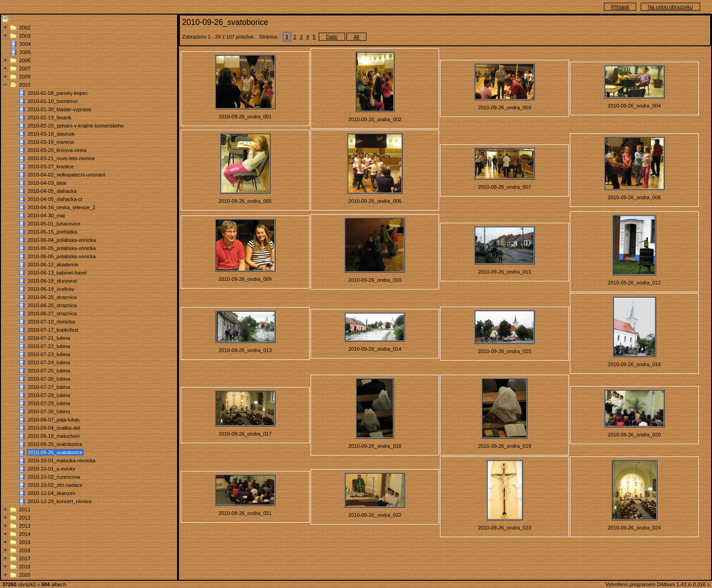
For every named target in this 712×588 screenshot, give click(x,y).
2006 (25, 60)
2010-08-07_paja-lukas (54, 420)
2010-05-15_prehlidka (52, 232)
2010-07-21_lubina (49, 338)
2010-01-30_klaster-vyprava (59, 109)
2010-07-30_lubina (49, 412)
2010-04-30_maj (46, 216)
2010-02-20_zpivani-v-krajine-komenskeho (76, 126)
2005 (25, 52)
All (356, 37)
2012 (25, 518)
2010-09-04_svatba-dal (54, 428)
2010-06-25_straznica (52, 297)
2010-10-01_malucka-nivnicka (62, 461)
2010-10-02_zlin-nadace (55, 485)
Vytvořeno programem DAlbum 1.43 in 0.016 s (658, 584)
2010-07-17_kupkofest (53, 330)
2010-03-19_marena (51, 142)
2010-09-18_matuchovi (54, 436)
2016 (25, 550)
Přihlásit (620, 7)
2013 (25, 526)
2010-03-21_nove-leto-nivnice (61, 158)
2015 (25, 542)
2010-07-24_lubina (49, 363)
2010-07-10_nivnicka (51, 322)
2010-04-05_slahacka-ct (55, 199)
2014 (25, 534)
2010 (25, 85)
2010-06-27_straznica (52, 314)
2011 (25, 510)
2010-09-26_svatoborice (55, 452)
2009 (25, 77)
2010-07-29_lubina (49, 403)
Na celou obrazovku (670, 7)
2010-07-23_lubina (49, 354)
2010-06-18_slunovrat (52, 281)
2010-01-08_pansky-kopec (58, 93)
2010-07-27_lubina (49, 387)
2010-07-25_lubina (49, 371)
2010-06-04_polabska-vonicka (62, 240)
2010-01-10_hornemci (52, 101)
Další (332, 37)
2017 (25, 559)
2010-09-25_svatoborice (55, 444)
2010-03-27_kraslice (51, 167)
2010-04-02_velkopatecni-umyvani (67, 175)
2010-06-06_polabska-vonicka (62, 256)
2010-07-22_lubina (49, 346)
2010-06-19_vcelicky (51, 289)
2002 (25, 28)
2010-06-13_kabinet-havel (57, 273)
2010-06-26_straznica (52, 305)
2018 (25, 567)
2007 (25, 69)
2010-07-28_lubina (49, 395)
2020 (25, 575)
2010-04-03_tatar (47, 183)
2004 (25, 44)
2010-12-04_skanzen (52, 493)
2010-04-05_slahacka (52, 191)
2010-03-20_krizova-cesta (57, 150)
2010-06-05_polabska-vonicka (62, 248)
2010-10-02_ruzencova (54, 477)
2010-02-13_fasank (49, 118)
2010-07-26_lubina (49, 379)
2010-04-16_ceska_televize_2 (62, 207)
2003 (25, 36)
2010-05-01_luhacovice (54, 224)
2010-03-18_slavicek (51, 134)
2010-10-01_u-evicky (51, 469)
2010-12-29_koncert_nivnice (60, 501)
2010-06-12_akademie (53, 265)
